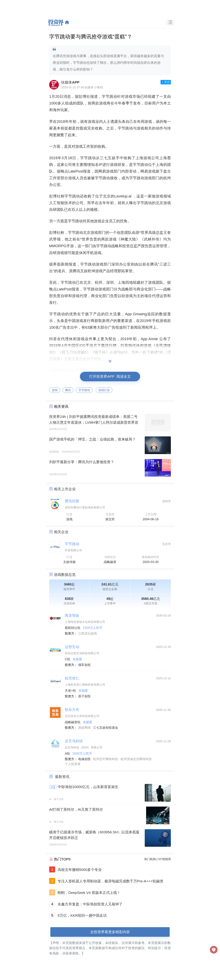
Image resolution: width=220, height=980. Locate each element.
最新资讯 (62, 777)
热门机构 (150, 859)
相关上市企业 (65, 489)
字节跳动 (109, 96)
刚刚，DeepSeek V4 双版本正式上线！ (89, 893)
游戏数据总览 (65, 575)
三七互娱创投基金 (106, 728)
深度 (53, 787)
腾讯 (68, 390)
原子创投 (84, 696)
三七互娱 (108, 158)
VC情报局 (164, 859)
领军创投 (84, 665)
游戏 (55, 390)
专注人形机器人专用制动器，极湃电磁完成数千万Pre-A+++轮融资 (110, 881)
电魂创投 (84, 759)
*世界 (144, 233)
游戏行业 (104, 390)
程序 (149, 327)
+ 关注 (166, 82)
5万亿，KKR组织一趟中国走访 (82, 915)
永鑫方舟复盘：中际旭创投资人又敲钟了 (90, 904)
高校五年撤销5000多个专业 (80, 870)
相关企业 (61, 532)
